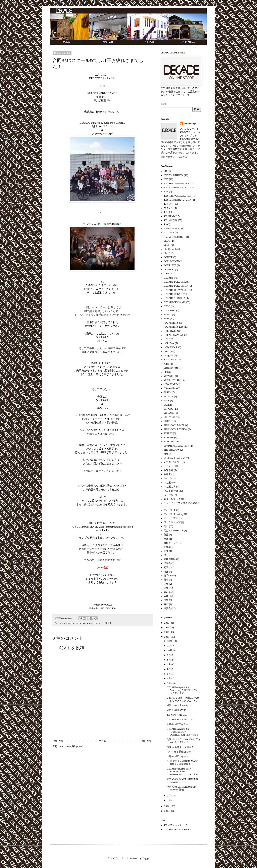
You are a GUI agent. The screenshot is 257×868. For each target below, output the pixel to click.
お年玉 (167, 474)
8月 (169, 660)
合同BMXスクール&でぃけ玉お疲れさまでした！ (184, 741)
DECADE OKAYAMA (175, 290)
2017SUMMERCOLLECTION (179, 188)
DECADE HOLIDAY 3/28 (180, 719)
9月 (169, 655)
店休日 (167, 596)
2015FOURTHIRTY (174, 175)
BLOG (167, 241)
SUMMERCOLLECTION (176, 446)
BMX (65, 623)
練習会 (167, 608)
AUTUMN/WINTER (174, 237)
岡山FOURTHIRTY (174, 531)
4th (165, 224)
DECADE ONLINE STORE (177, 829)
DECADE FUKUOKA (78, 623)
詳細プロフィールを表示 (174, 157)
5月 (169, 674)
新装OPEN (169, 576)
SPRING (168, 421)
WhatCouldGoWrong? (174, 458)
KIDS (166, 364)
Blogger (146, 858)
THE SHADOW (172, 450)
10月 (170, 650)
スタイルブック (172, 499)
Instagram (168, 356)
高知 (166, 551)
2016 (167, 632)
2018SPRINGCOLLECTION (178, 196)
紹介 (166, 572)
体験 (166, 584)
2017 (166, 179)
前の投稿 (146, 741)
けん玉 (108, 623)
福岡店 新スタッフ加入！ (180, 747)
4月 (169, 678)
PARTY (167, 392)
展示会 (167, 592)
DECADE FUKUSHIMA (176, 286)
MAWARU (169, 376)
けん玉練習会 (171, 491)
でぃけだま (170, 510)
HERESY (168, 339)
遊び (166, 604)
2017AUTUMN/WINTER (176, 183)
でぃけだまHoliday (174, 514)
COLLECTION (171, 261)
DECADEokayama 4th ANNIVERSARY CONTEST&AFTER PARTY (182, 732)
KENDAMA (170, 360)
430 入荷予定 (171, 220)
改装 (166, 539)
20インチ (168, 204)
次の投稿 (58, 741)
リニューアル (171, 518)
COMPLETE (170, 265)
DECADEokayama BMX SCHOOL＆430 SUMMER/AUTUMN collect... (183, 772)
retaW (167, 401)
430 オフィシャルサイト (177, 825)
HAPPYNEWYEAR (174, 335)
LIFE (166, 372)
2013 (167, 811)
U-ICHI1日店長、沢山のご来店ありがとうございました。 (183, 699)
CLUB (167, 253)
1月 (165, 171)
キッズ (167, 479)
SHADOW (169, 413)
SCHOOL (99, 623)
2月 (169, 796)
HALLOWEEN (171, 331)
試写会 (167, 563)
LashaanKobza (171, 368)
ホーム (102, 741)
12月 (170, 641)
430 (165, 212)
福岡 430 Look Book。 (178, 705)
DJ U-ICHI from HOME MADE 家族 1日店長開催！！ (182, 762)
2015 (167, 637)
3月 (169, 683)
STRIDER (169, 438)
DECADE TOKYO (173, 294)
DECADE (169, 278)
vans (166, 454)
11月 (170, 646)
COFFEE (168, 257)
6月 (169, 669)
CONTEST (169, 270)
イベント (168, 466)
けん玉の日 (170, 487)
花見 (166, 535)
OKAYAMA (170, 388)
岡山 (166, 526)
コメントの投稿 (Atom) (71, 746)
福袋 (166, 600)
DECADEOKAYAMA (175, 302)
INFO (91, 623)
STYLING (169, 442)
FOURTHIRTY (171, 323)
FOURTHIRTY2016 (174, 327)
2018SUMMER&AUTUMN (177, 200)
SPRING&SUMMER (174, 425)
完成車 (167, 547)
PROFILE (169, 397)
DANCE (168, 274)
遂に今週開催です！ (177, 710)
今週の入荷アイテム (177, 724)
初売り (167, 567)
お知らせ (168, 470)
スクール (168, 495)
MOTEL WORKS (172, 380)
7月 (169, 664)
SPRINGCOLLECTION (175, 429)
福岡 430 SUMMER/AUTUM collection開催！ (181, 788)
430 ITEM (169, 216)
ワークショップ (172, 522)
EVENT (168, 315)
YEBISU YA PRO (172, 462)
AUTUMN (169, 233)
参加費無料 (170, 559)
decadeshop (190, 124)
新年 (166, 580)
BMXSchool (170, 249)
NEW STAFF (170, 384)
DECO (167, 306)
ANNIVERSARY (172, 229)
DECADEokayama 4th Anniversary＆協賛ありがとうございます (183, 690)
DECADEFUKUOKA (174, 298)
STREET (168, 433)
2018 (166, 192)
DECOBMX (170, 311)
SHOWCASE (170, 417)
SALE (167, 405)
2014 (167, 806)
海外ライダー (171, 543)
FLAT (167, 319)
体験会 (167, 588)
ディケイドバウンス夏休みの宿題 (182, 503)
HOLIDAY (169, 343)
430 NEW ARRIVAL (177, 715)
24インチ (168, 208)
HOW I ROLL (171, 347)
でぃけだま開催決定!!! (179, 752)
